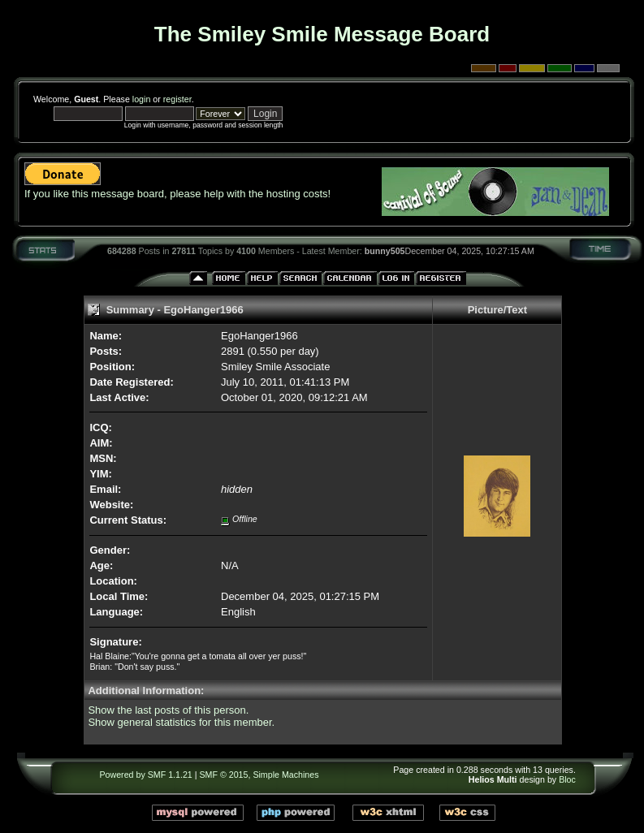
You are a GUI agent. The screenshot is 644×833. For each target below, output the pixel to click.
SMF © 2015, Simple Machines (259, 775)
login (142, 99)
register (177, 99)
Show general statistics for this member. (181, 722)
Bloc (567, 779)
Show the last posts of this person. (168, 710)
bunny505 (385, 251)
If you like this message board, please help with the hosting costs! (177, 194)
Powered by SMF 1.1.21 (145, 775)
